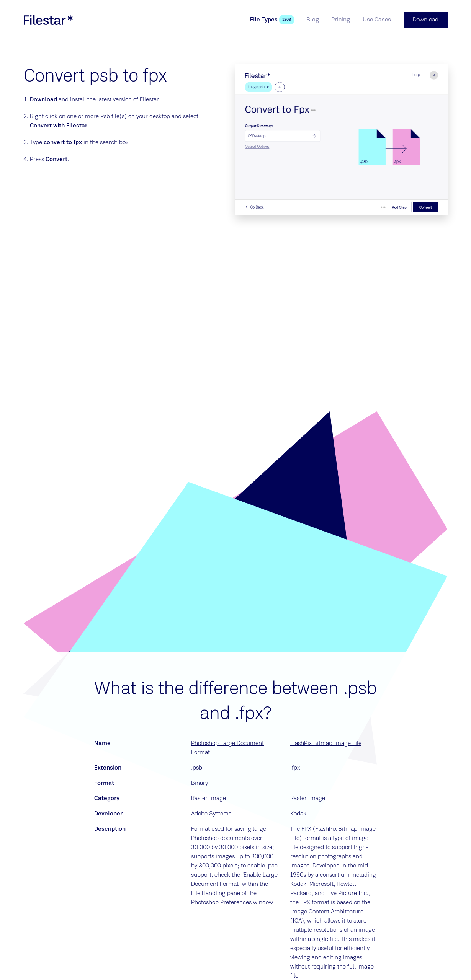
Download (43, 100)
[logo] (48, 20)
